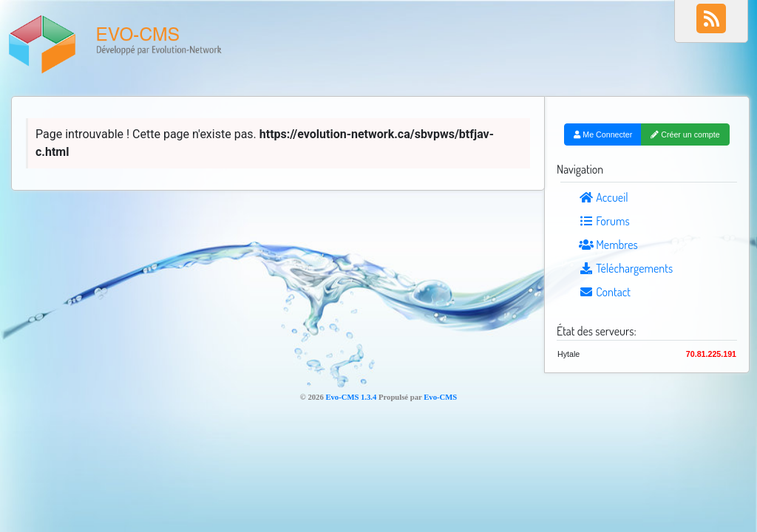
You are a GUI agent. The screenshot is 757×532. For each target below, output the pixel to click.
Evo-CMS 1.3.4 (351, 397)
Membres (608, 245)
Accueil (604, 197)
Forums (604, 221)
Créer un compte (685, 134)
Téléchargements (626, 268)
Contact (605, 292)
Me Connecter (603, 134)
